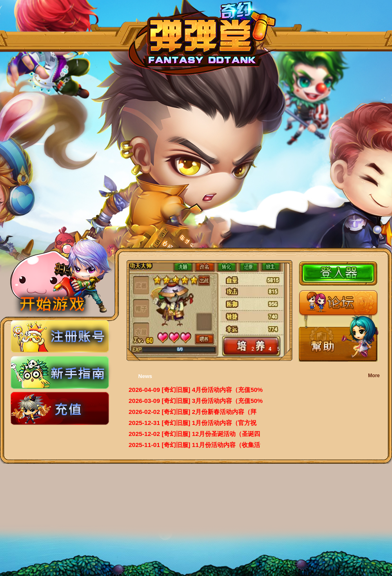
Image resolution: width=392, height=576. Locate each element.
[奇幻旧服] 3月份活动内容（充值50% (212, 401)
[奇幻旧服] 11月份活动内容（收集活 (211, 445)
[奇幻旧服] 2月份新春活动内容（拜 (209, 412)
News (145, 376)
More (374, 376)
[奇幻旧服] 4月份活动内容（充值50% (212, 390)
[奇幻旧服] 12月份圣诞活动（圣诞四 (211, 434)
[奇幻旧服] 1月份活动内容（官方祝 (209, 423)
